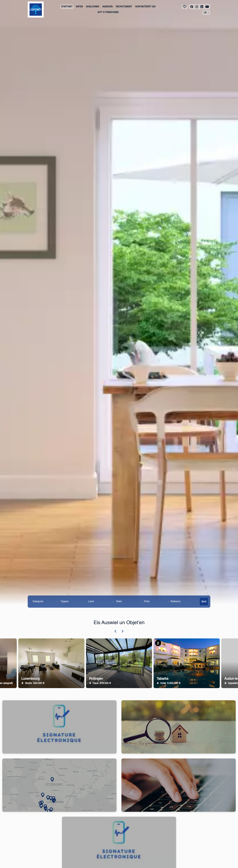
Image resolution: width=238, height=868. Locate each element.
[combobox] (45, 602)
